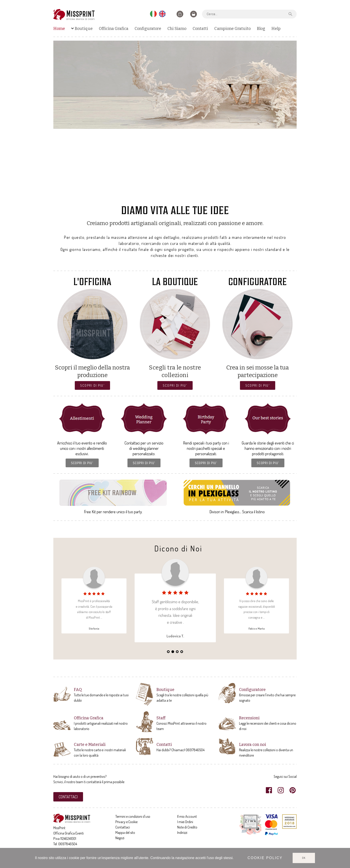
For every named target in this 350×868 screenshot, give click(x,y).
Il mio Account (187, 816)
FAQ (78, 690)
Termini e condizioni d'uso (133, 816)
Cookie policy (265, 858)
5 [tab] (175, 197)
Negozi (120, 838)
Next (289, 121)
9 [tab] (193, 197)
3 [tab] (166, 197)
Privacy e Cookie (126, 822)
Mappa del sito (125, 833)
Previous (61, 121)
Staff (161, 718)
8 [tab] (188, 197)
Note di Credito (187, 827)
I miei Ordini (185, 822)
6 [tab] (179, 197)
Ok (304, 858)
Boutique (165, 690)
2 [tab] (162, 197)
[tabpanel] (175, 85)
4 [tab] (171, 197)
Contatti (164, 745)
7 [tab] (184, 197)
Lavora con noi (253, 745)
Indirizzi (182, 833)
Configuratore (252, 690)
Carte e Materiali (90, 745)
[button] (92, 385)
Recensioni (249, 718)
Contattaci (123, 827)
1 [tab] (157, 197)
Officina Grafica (89, 718)
